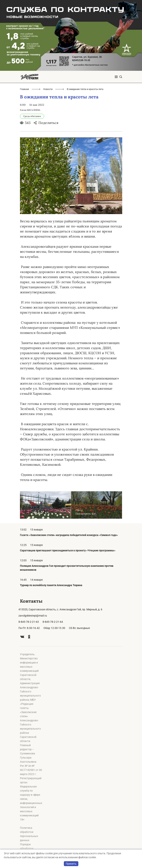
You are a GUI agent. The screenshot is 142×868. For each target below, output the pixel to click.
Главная (24, 89)
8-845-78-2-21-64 (53, 622)
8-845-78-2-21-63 (29, 622)
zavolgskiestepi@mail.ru (33, 616)
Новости (48, 89)
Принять (71, 864)
